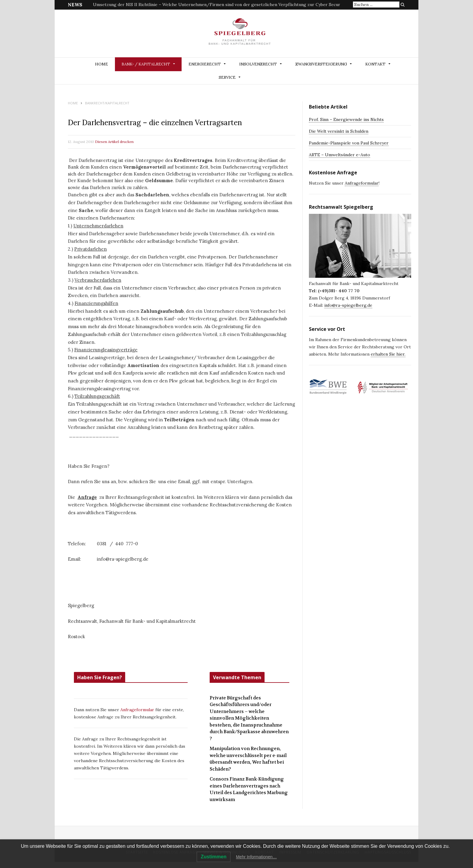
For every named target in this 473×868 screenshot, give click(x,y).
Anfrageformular (138, 710)
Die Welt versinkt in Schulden (339, 131)
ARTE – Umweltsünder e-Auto (340, 155)
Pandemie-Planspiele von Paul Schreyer (349, 143)
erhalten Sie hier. (388, 354)
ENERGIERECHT (205, 64)
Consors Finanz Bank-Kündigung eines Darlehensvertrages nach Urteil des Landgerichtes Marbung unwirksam (249, 789)
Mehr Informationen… (256, 857)
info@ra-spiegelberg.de (348, 305)
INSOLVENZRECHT (258, 64)
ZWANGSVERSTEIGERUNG (321, 64)
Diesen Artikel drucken (114, 142)
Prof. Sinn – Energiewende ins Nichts (346, 119)
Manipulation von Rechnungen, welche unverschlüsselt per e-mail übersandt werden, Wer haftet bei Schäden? (248, 759)
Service (227, 77)
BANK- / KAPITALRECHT (146, 64)
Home (102, 64)
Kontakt (375, 64)
